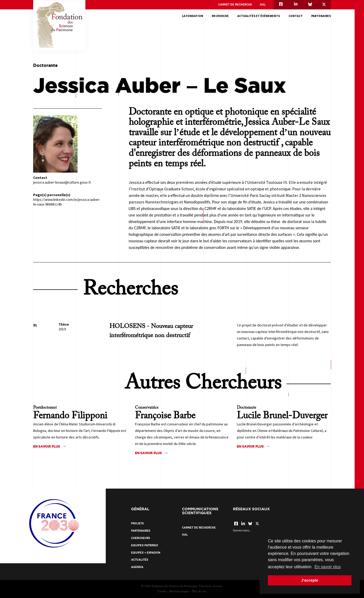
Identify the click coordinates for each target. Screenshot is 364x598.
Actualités (140, 560)
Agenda (137, 567)
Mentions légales (179, 592)
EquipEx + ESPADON (146, 553)
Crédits (162, 592)
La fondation (193, 16)
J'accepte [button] (310, 580)
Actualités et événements (259, 16)
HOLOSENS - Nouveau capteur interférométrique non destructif (151, 331)
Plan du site (199, 592)
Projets (137, 523)
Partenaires (321, 16)
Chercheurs (140, 538)
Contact (296, 16)
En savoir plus (47, 446)
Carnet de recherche (235, 5)
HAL (263, 5)
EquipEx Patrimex (145, 545)
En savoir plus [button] (328, 567)
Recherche (220, 16)
